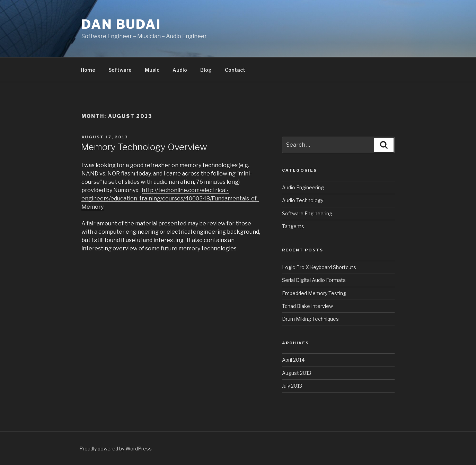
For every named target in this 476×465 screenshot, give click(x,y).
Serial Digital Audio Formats (314, 280)
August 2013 (297, 373)
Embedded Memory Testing (314, 293)
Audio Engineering (303, 187)
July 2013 (292, 386)
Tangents (293, 226)
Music (152, 70)
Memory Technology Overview (144, 147)
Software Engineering (307, 213)
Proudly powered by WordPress (116, 449)
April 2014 (293, 360)
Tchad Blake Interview (307, 306)
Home (88, 70)
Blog (206, 70)
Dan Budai (121, 24)
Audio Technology (303, 200)
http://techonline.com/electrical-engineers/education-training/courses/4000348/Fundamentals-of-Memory (170, 199)
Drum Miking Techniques (310, 319)
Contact (235, 70)
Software (120, 70)
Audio (180, 70)
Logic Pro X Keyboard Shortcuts (319, 267)
